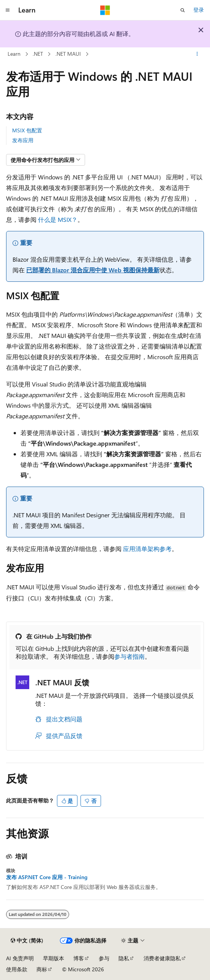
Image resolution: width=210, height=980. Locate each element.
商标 (42, 969)
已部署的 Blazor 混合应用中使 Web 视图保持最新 (93, 270)
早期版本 (54, 958)
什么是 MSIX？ (58, 219)
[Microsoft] (105, 10)
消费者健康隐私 (162, 958)
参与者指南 (129, 656)
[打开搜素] (183, 10)
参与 (104, 958)
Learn (14, 54)
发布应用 (23, 140)
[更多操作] (197, 54)
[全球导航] (8, 10)
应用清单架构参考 (147, 549)
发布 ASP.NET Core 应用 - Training (47, 877)
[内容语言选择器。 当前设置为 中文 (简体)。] (27, 941)
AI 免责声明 (20, 958)
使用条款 (17, 969)
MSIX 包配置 (27, 130)
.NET (38, 54)
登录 (199, 10)
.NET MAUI (68, 54)
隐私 (124, 958)
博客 (79, 958)
